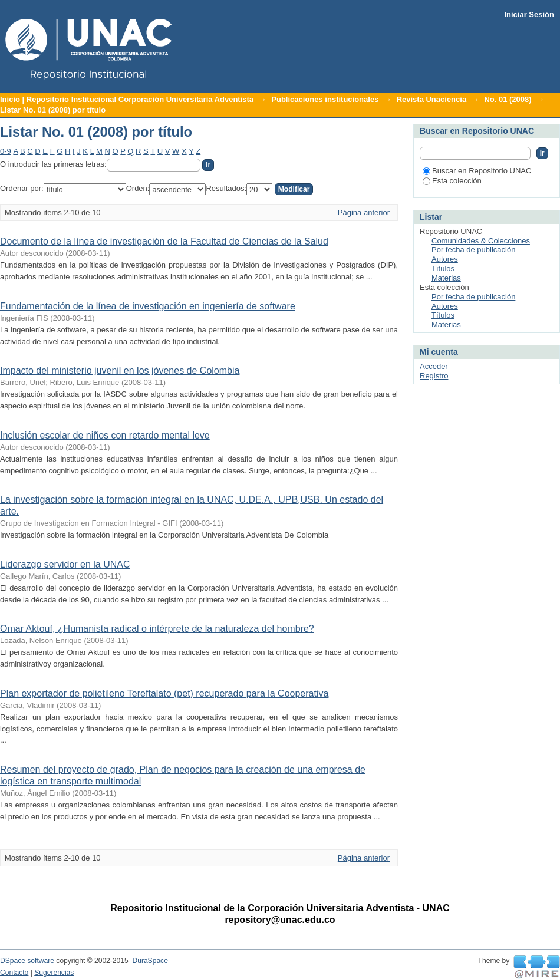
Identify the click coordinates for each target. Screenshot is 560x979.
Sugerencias (54, 973)
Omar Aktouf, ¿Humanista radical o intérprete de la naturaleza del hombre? (157, 629)
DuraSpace (150, 961)
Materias (446, 278)
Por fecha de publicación (473, 250)
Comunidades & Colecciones (481, 241)
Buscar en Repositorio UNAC (477, 171)
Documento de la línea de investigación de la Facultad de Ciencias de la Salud (164, 241)
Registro (434, 376)
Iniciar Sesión (529, 14)
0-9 (6, 151)
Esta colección (452, 181)
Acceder (434, 366)
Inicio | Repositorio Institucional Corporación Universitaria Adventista (127, 99)
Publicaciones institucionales (325, 99)
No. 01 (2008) (508, 99)
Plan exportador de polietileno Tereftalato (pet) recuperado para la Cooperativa (164, 693)
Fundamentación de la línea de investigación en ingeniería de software (148, 306)
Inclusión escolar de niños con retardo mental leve (105, 435)
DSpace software (27, 961)
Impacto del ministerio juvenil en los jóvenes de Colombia (120, 370)
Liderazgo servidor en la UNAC (65, 564)
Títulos (443, 268)
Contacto (14, 973)
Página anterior (364, 212)
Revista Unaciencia (432, 99)
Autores (445, 259)
